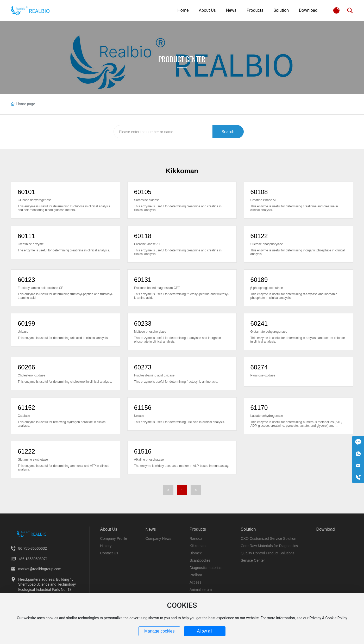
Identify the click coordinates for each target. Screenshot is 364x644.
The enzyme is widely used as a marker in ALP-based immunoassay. (182, 466)
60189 (259, 280)
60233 (143, 323)
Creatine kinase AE (264, 200)
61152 (26, 408)
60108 (259, 192)
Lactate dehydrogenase (267, 416)
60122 (259, 236)
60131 (143, 280)
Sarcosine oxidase (147, 200)
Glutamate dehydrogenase (269, 332)
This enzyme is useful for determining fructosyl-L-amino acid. (176, 382)
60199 (26, 323)
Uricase (23, 332)
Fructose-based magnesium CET (157, 288)
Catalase (24, 416)
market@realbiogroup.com (40, 569)
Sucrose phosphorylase (267, 244)
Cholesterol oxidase (31, 375)
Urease (139, 416)
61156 (143, 408)
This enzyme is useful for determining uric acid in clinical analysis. (63, 338)
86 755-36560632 (33, 548)
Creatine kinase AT (147, 244)
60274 (259, 367)
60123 (26, 280)
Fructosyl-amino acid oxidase (154, 375)
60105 (143, 192)
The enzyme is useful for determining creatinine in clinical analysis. (64, 250)
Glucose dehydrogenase (35, 200)
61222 (26, 451)
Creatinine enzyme (31, 244)
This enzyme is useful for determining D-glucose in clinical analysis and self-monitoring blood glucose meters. (64, 208)
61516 (143, 451)
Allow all (205, 631)
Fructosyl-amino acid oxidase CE (40, 288)
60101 (26, 192)
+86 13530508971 (33, 559)
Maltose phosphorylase (150, 332)
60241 (259, 323)
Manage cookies (159, 631)
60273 (143, 367)
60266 (26, 367)
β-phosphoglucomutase (267, 288)
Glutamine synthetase (33, 460)
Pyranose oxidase (263, 375)
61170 (259, 408)
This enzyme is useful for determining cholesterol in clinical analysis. (65, 382)
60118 (143, 236)
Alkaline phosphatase (149, 460)
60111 (26, 236)
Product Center (182, 59)
